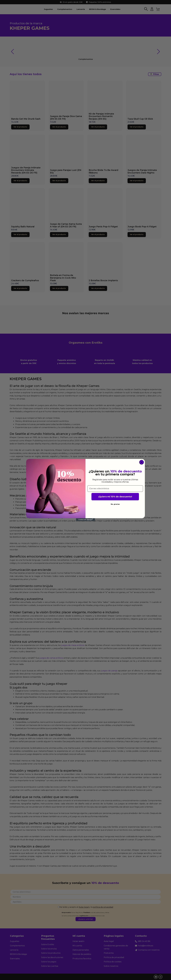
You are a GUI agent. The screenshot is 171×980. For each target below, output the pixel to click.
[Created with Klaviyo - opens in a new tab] (85, 520)
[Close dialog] (142, 462)
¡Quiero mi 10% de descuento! (115, 497)
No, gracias (115, 504)
